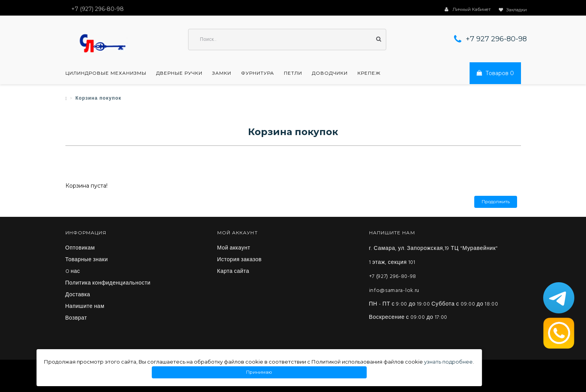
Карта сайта (233, 272)
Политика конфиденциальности (108, 283)
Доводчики (330, 73)
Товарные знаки (87, 260)
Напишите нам (85, 307)
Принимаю (259, 372)
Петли (293, 73)
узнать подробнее (448, 362)
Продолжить (496, 202)
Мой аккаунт (234, 248)
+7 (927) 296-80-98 (393, 277)
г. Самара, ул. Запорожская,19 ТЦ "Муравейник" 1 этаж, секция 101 (434, 256)
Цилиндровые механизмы (106, 73)
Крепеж (369, 73)
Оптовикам (80, 248)
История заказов (240, 260)
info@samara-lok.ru (394, 291)
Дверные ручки (179, 73)
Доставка (78, 295)
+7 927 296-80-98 (496, 39)
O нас (73, 272)
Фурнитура (258, 73)
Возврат (76, 318)
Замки (222, 73)
